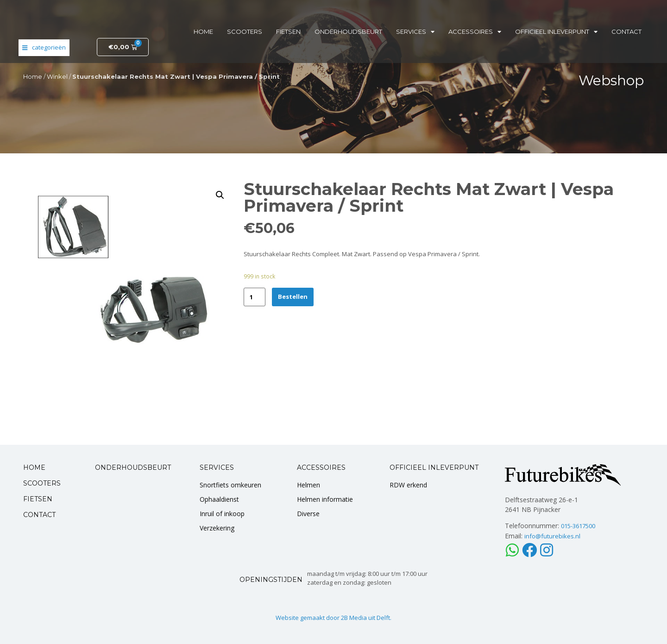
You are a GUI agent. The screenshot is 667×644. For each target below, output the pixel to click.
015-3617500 (578, 526)
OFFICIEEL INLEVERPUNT (434, 467)
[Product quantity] (255, 297)
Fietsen (288, 32)
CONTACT (39, 515)
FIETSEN (38, 499)
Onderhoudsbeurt (348, 32)
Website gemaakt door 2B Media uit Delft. (333, 618)
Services (415, 32)
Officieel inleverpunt (556, 32)
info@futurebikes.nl (552, 536)
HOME (34, 467)
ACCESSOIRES (321, 467)
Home (203, 32)
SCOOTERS (42, 483)
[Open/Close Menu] (44, 48)
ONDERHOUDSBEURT (133, 467)
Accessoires (475, 32)
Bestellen (293, 297)
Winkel (57, 76)
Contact (626, 32)
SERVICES (217, 467)
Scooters (245, 32)
